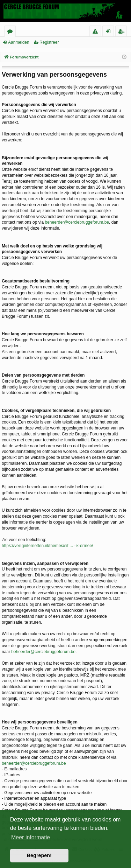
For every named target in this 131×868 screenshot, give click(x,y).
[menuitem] (95, 31)
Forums (11, 32)
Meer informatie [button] (31, 837)
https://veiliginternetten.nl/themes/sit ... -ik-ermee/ (47, 546)
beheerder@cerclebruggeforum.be (77, 222)
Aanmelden (19, 42)
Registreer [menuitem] (122, 32)
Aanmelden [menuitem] (110, 32)
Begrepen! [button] (39, 855)
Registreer (49, 42)
